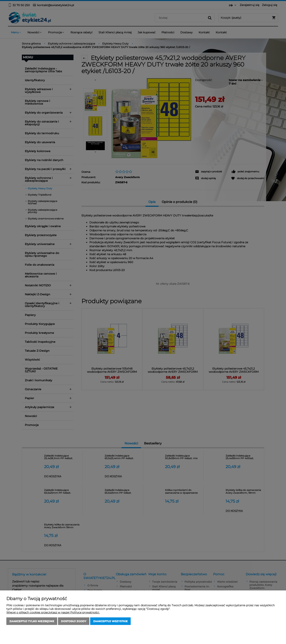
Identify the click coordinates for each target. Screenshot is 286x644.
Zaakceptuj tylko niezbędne (32, 621)
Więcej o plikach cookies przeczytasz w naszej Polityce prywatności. (53, 612)
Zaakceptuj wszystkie (110, 621)
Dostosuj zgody (74, 621)
